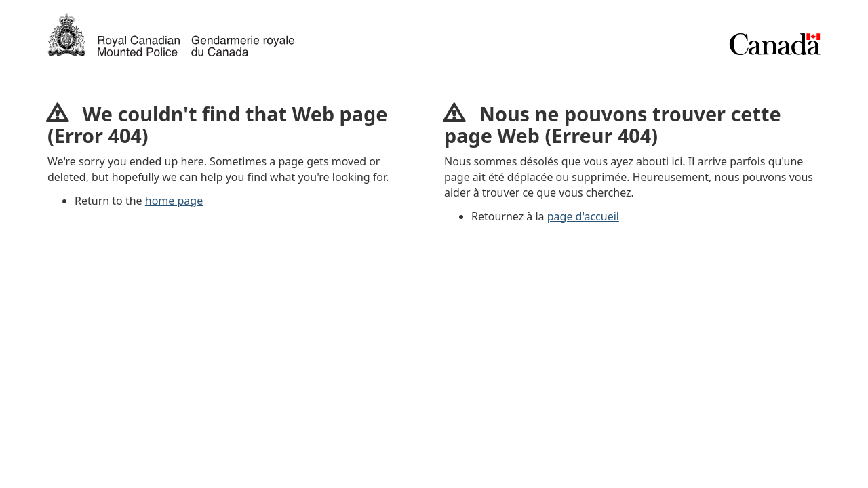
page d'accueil (583, 216)
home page (174, 201)
